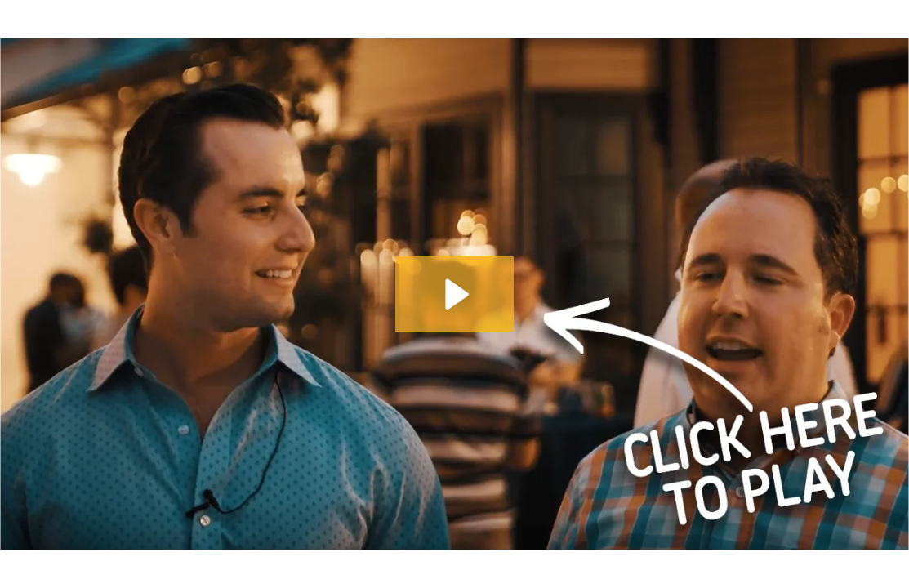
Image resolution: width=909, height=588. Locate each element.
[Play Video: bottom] (454, 294)
